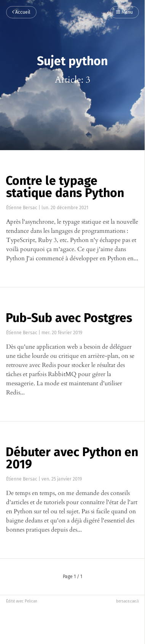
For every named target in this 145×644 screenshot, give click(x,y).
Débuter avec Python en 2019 (72, 458)
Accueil (21, 13)
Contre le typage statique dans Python (65, 187)
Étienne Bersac (22, 208)
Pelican (31, 601)
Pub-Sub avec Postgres (69, 318)
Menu (124, 13)
